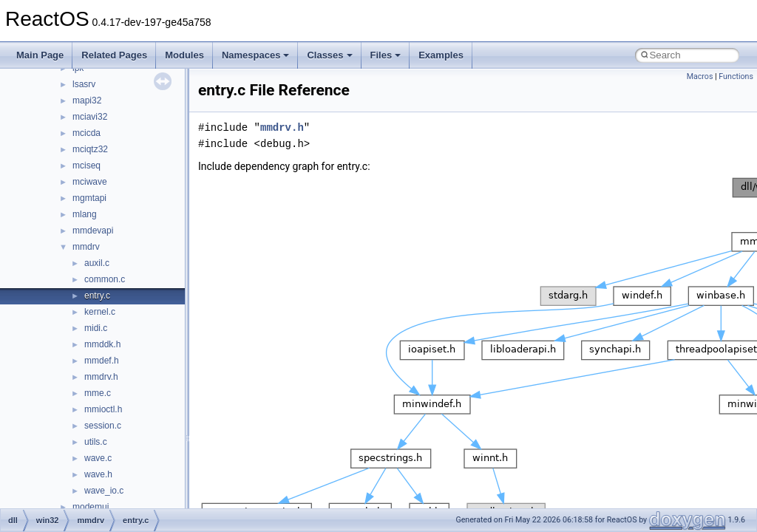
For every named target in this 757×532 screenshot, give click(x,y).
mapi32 (87, 100)
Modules (184, 55)
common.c (105, 279)
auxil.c (97, 263)
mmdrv (86, 247)
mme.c (98, 393)
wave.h (98, 474)
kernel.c (100, 312)
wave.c (98, 458)
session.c (103, 426)
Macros (700, 76)
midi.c (96, 328)
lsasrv (84, 84)
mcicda (86, 133)
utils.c (96, 442)
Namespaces (256, 55)
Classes (329, 55)
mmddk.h (102, 344)
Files (386, 55)
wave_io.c (104, 491)
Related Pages (114, 55)
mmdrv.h (101, 377)
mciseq (86, 166)
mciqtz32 (90, 149)
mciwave (90, 182)
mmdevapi (93, 231)
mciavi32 (90, 117)
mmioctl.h (103, 409)
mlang (85, 214)
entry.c (97, 296)
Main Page (40, 55)
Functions (736, 76)
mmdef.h (102, 361)
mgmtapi (89, 198)
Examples (441, 55)
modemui (91, 507)
